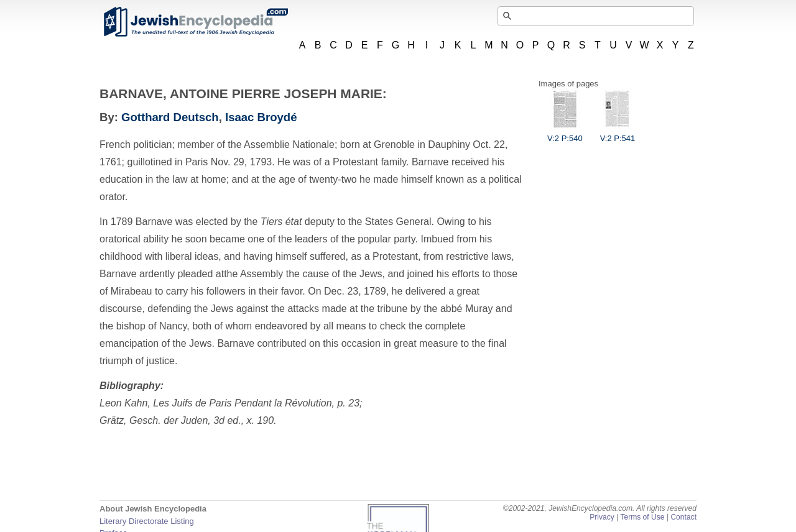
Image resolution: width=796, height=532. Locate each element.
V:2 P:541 (618, 134)
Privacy (602, 517)
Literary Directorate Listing (147, 521)
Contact (683, 517)
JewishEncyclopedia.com (195, 22)
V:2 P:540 (565, 134)
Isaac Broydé (261, 117)
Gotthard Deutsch (170, 117)
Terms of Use (642, 517)
